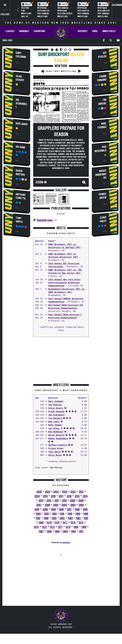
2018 (53, 496)
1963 (73, 531)
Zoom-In (41, 182)
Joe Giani (20, 147)
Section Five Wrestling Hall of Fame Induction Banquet (26, 16)
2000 (45, 509)
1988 (86, 514)
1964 (65, 531)
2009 (73, 501)
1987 (38, 518)
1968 (84, 527)
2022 (73, 492)
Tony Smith (19, 220)
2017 (61, 496)
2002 (81, 505)
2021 (81, 492)
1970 (68, 527)
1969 (76, 527)
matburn (66, 542)
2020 (37, 496)
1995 (85, 509)
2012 (49, 501)
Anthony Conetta (21, 196)
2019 (45, 496)
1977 (65, 523)
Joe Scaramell (21, 103)
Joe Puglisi (55, 405)
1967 (41, 531)
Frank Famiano (56, 412)
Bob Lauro (22, 124)
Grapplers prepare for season (61, 131)
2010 (64, 501)
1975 (81, 523)
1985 (54, 518)
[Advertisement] (17, 289)
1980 (41, 523)
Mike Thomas (55, 425)
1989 (78, 514)
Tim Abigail (55, 418)
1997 (69, 509)
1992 (54, 514)
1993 (46, 514)
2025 (48, 492)
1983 (70, 518)
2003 (73, 505)
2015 (77, 496)
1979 (49, 523)
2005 (56, 505)
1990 (70, 514)
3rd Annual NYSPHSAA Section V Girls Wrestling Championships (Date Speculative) (65, 16)
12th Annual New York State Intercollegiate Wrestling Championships (64, 283)
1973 (44, 527)
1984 (62, 518)
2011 (57, 501)
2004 (64, 505)
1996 (77, 509)
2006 (47, 505)
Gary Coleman (21, 55)
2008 (81, 501)
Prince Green (56, 449)
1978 (57, 523)
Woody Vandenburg (58, 439)
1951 (81, 531)
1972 (52, 527)
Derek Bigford (20, 173)
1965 (57, 531)
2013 (41, 501)
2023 (65, 492)
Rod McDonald (56, 432)
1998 (61, 509)
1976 (73, 523)
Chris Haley (55, 455)
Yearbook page (45, 220)
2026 (39, 492)
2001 (37, 509)
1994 (38, 514)
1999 (53, 509)
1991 (62, 514)
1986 (46, 518)
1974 (36, 527)
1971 (60, 527)
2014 (85, 496)
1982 (78, 518)
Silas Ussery (20, 78)
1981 (86, 518)
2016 (69, 496)
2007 (39, 505)
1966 (49, 531)
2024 (56, 492)
